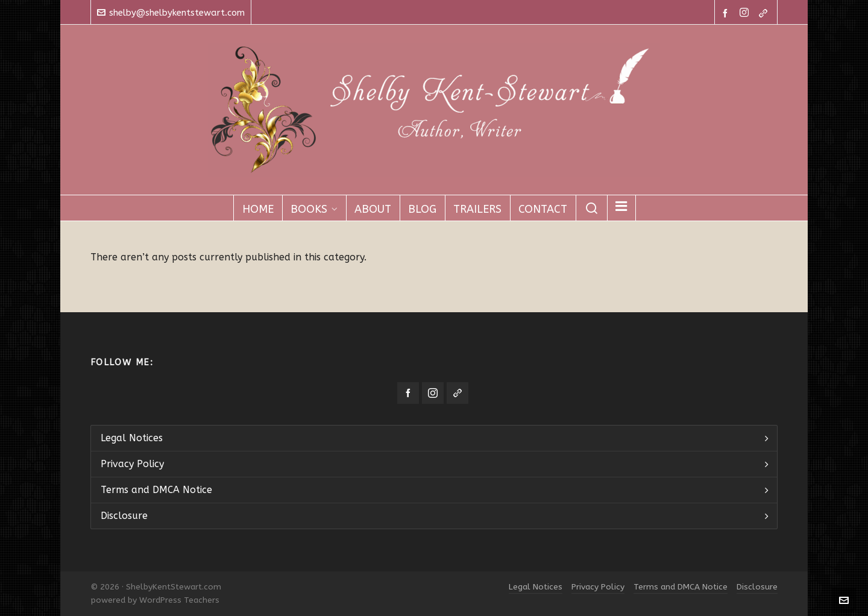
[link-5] (765, 13)
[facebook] (727, 13)
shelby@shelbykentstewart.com (171, 13)
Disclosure (124, 516)
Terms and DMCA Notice (156, 490)
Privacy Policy (132, 464)
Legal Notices (132, 438)
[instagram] (746, 13)
